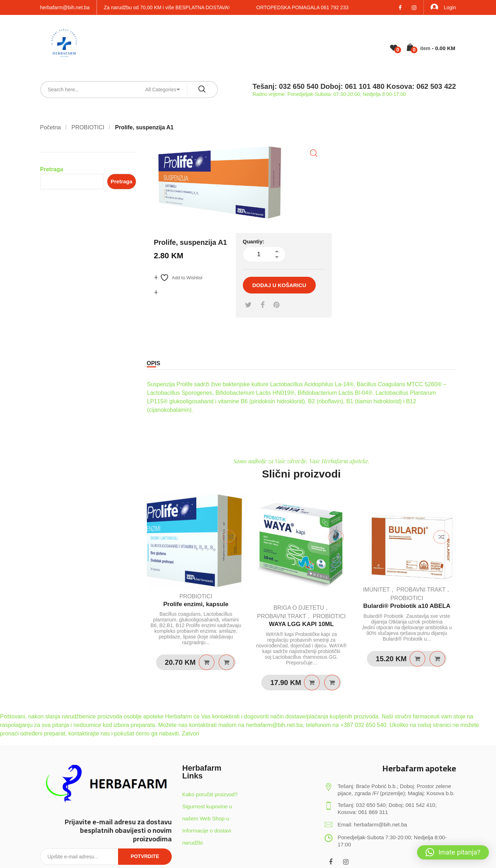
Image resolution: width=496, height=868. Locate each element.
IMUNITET (377, 590)
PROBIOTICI (88, 127)
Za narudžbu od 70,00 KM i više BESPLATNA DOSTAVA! (167, 7)
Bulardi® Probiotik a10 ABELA (407, 606)
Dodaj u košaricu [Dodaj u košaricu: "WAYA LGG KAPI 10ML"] (312, 683)
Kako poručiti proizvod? (210, 794)
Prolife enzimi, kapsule (196, 604)
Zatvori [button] (190, 734)
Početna (51, 127)
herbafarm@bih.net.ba (65, 7)
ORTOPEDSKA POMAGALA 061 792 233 (302, 7)
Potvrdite (145, 856)
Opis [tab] (154, 363)
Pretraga (52, 169)
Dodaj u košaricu (279, 285)
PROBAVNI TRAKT (282, 616)
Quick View (226, 662)
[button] (314, 153)
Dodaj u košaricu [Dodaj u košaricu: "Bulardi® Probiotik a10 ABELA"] (417, 659)
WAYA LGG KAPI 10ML (301, 624)
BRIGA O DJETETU (299, 608)
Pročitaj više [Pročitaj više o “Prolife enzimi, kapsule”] (207, 662)
